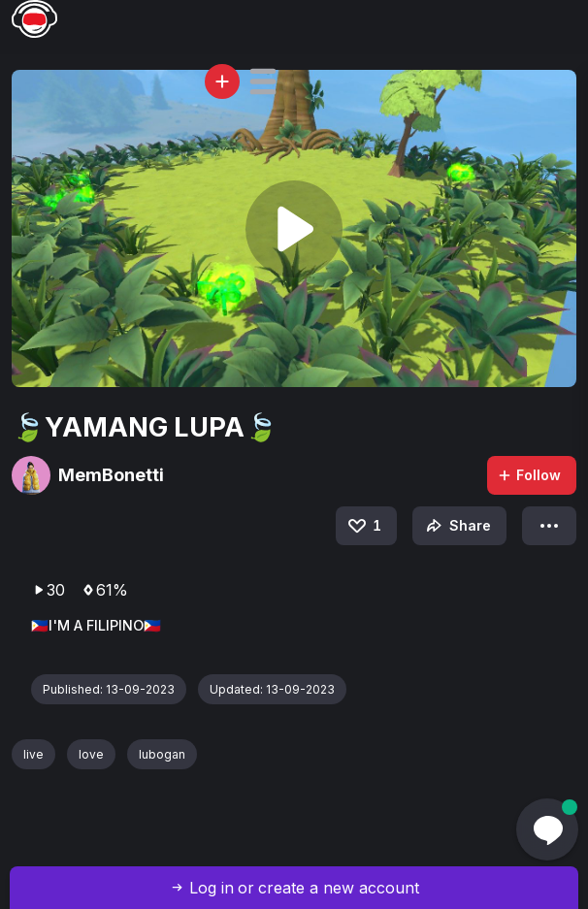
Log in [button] (212, 888)
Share (457, 526)
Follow (529, 475)
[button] (263, 81)
